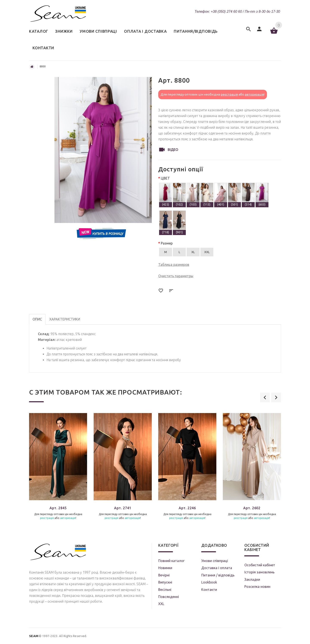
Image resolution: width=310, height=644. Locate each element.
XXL (207, 252)
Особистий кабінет (260, 565)
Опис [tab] (37, 319)
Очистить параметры (176, 276)
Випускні (165, 582)
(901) (179, 222)
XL (193, 252)
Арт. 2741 (123, 508)
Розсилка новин (257, 587)
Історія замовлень (259, 572)
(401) (221, 194)
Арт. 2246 (187, 508)
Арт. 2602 (252, 508)
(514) (248, 194)
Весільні (165, 590)
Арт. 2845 (58, 508)
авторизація (254, 94)
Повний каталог (171, 561)
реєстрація (229, 94)
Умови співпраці (215, 561)
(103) (193, 194)
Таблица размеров (174, 265)
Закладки (252, 579)
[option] (58, 470)
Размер (167, 243)
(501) (234, 194)
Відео (168, 150)
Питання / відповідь (218, 575)
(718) (166, 222)
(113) (207, 194)
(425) (166, 194)
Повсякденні (169, 597)
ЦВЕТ (165, 178)
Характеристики (65, 319)
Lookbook (209, 582)
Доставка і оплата (217, 568)
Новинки (165, 568)
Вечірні (164, 575)
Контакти (209, 590)
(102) (179, 194)
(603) (262, 194)
